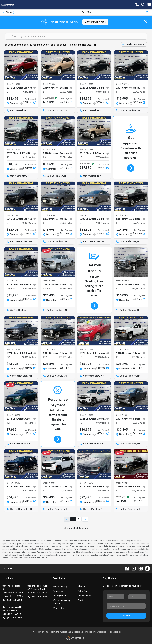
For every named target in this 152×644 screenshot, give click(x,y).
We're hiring (58, 608)
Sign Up (126, 616)
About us (82, 586)
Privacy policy (85, 596)
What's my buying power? (61, 602)
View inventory (60, 586)
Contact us (58, 591)
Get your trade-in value (95, 22)
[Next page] (85, 519)
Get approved (59, 596)
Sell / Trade (83, 591)
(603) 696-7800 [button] (12, 600)
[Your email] (126, 606)
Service (81, 600)
